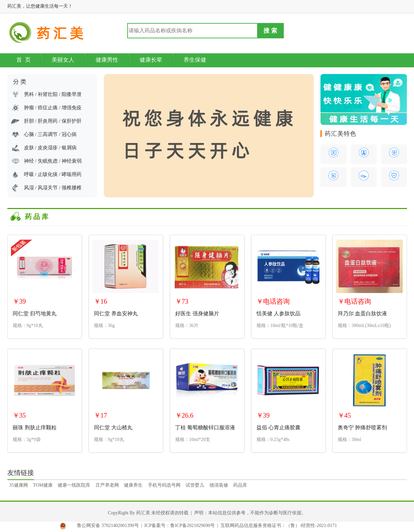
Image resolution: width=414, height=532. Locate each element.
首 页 (24, 60)
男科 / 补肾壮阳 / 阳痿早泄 (53, 94)
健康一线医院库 (74, 485)
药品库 (240, 485)
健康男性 (107, 60)
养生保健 (195, 60)
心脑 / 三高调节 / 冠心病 (50, 134)
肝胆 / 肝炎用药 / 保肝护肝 (53, 121)
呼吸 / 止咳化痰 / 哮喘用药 (53, 174)
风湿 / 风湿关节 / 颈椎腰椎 (53, 188)
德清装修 (219, 485)
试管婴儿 (195, 485)
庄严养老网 (107, 485)
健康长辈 (151, 60)
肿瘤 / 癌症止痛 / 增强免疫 (53, 108)
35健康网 (19, 485)
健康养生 (133, 485)
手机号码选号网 (164, 485)
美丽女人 (63, 60)
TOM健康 (43, 485)
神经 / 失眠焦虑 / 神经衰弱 (53, 161)
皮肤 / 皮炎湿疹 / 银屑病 (50, 148)
